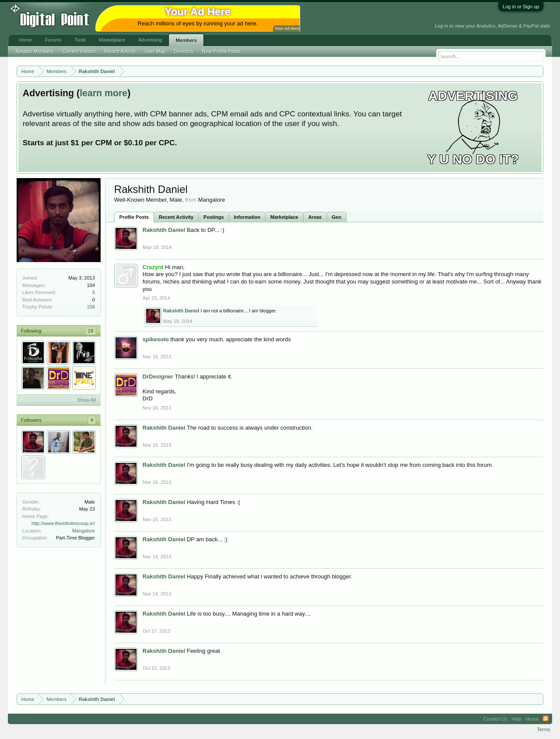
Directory (184, 51)
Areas (315, 217)
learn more (103, 93)
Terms (543, 729)
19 (91, 331)
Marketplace (284, 217)
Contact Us (495, 719)
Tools (80, 40)
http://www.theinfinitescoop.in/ (63, 523)
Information (247, 217)
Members (186, 40)
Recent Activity (176, 217)
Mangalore (84, 531)
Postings (213, 217)
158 (91, 307)
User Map (155, 51)
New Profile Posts (221, 51)
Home (26, 40)
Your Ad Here (287, 28)
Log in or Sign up (521, 7)
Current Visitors (79, 51)
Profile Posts (134, 217)
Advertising (150, 40)
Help (516, 719)
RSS (546, 719)
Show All (87, 400)
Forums (53, 40)
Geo (336, 217)
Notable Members (35, 51)
